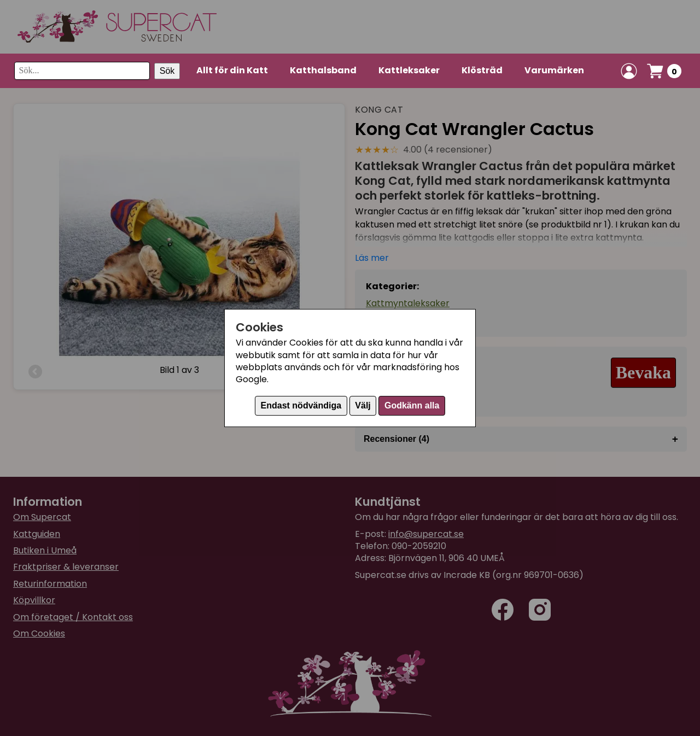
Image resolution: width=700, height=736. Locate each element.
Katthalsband (323, 70)
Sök (167, 71)
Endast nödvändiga (301, 405)
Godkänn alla (412, 405)
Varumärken (554, 70)
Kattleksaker (409, 70)
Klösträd (482, 70)
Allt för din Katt (232, 70)
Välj (363, 405)
